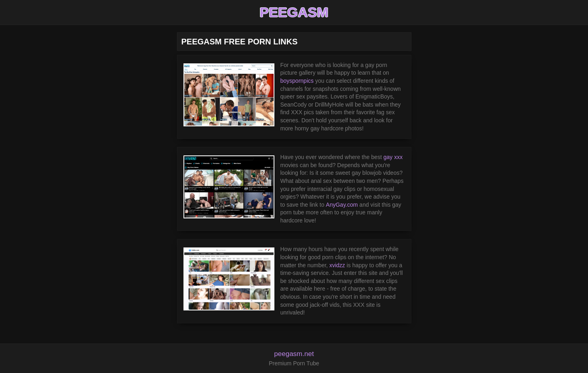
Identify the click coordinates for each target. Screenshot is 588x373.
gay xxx (393, 157)
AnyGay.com (342, 205)
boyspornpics (297, 81)
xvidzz (337, 265)
